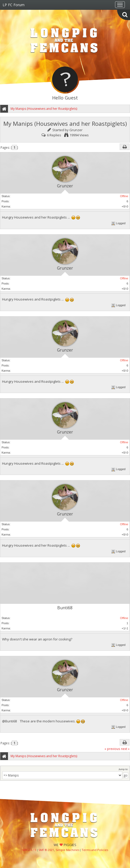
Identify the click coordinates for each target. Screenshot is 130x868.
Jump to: (123, 769)
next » (125, 749)
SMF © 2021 (46, 850)
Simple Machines (67, 850)
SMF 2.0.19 (29, 850)
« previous (112, 749)
